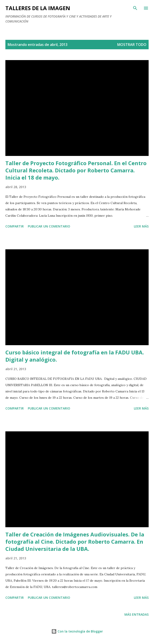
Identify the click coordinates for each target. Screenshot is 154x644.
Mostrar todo (132, 45)
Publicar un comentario (49, 226)
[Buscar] (135, 8)
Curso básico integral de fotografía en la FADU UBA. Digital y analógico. (75, 356)
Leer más (141, 226)
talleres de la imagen (38, 8)
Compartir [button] (15, 226)
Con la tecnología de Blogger (77, 631)
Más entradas (137, 614)
